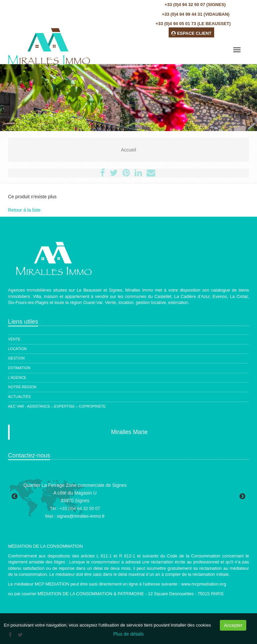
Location (17, 349)
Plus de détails (128, 634)
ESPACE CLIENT (191, 33)
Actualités (19, 397)
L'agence (17, 378)
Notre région (22, 387)
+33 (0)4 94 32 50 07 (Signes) (195, 5)
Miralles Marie (129, 432)
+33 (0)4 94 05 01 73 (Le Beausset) (193, 24)
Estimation (19, 368)
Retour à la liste (24, 210)
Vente (14, 339)
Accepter (233, 625)
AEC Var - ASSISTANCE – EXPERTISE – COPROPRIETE (57, 406)
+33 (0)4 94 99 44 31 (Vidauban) (196, 14)
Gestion (16, 358)
